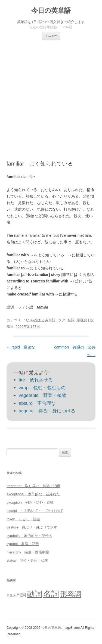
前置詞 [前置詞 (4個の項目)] (11, 596)
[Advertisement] (51, 94)
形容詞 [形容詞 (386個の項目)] (71, 594)
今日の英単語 (51, 10)
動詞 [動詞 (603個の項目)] (35, 594)
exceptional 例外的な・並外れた (33, 494)
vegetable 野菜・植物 (43, 395)
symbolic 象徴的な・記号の (29, 536)
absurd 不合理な (37, 403)
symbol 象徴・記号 (23, 544)
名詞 (71, 320)
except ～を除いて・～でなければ (35, 511)
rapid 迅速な (21, 347)
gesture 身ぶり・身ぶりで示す (32, 527)
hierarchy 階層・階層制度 (28, 552)
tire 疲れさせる (36, 380)
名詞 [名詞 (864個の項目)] (51, 594)
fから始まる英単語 (41, 320)
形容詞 (82, 320)
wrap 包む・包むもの (42, 388)
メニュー (51, 36)
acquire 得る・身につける (47, 411)
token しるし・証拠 (23, 519)
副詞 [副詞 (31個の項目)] (21, 595)
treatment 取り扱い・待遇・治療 (33, 486)
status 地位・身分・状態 (27, 560)
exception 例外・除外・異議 (30, 503)
